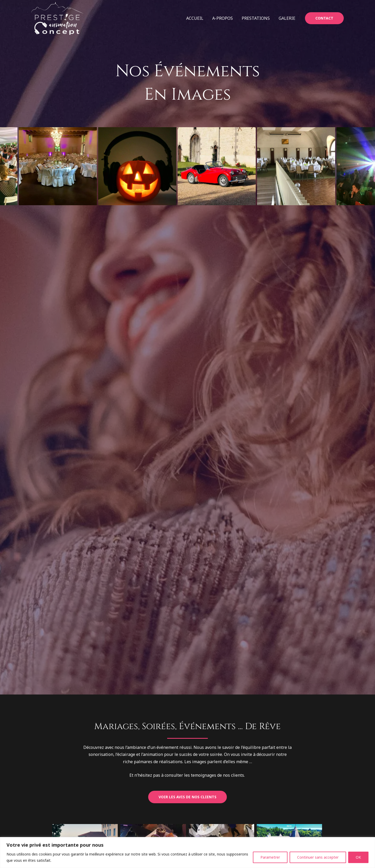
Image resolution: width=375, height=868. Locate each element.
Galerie (287, 18)
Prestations (257, 18)
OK (358, 857)
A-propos (224, 18)
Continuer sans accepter (318, 857)
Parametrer (270, 857)
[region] (187, 853)
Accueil (197, 18)
